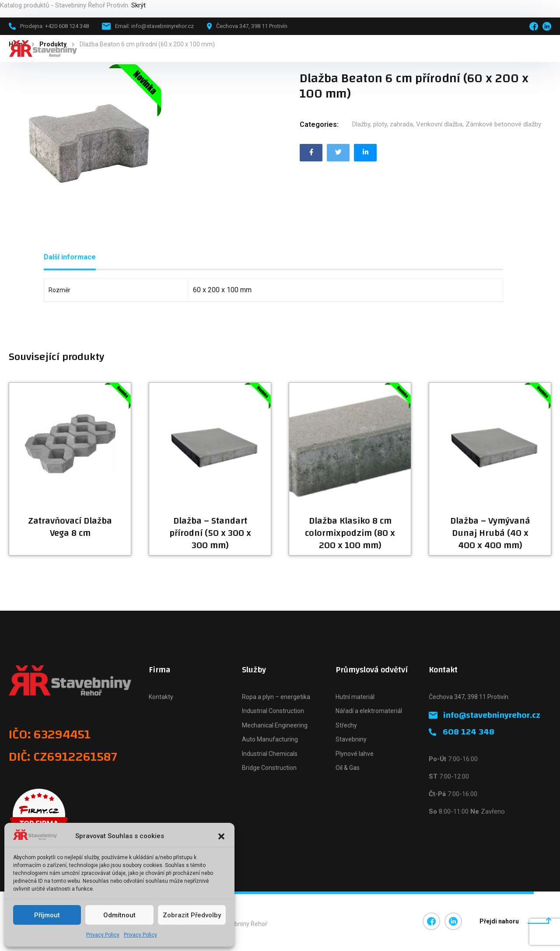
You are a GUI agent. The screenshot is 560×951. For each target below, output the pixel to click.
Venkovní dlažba (439, 124)
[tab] (70, 257)
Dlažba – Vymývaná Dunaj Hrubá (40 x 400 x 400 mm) (490, 533)
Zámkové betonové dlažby (503, 124)
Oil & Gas (348, 768)
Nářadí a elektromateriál (369, 711)
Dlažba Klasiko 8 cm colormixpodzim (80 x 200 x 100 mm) (350, 533)
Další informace (70, 257)
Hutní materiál (355, 697)
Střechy (346, 725)
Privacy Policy (103, 935)
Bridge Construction (269, 768)
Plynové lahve (355, 754)
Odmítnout (119, 915)
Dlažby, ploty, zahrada (383, 124)
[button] (221, 836)
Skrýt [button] (138, 5)
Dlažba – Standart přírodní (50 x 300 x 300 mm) (210, 533)
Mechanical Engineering (275, 725)
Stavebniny (351, 739)
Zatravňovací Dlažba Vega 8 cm (70, 527)
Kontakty (161, 697)
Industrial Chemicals (270, 754)
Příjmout (47, 915)
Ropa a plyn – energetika (276, 697)
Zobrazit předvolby (192, 915)
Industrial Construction (273, 711)
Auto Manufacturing (270, 739)
